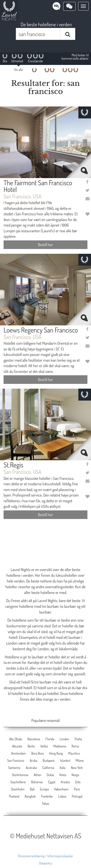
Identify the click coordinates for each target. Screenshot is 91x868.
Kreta (63, 775)
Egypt (52, 782)
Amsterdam (18, 753)
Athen (38, 775)
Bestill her (45, 245)
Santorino (14, 768)
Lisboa (62, 796)
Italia (63, 768)
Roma (75, 746)
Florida (50, 739)
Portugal (77, 796)
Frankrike (47, 796)
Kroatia (65, 782)
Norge (76, 775)
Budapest (49, 760)
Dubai (50, 775)
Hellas (44, 746)
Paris (77, 789)
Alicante (17, 746)
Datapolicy (46, 863)
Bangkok (30, 796)
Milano (80, 760)
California (48, 768)
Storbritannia (20, 775)
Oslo (78, 782)
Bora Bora (38, 753)
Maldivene (60, 746)
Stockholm (18, 789)
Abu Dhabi (15, 739)
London (64, 739)
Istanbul (65, 760)
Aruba (34, 760)
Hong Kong (56, 753)
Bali (32, 789)
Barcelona (34, 739)
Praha (78, 739)
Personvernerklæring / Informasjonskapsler (45, 856)
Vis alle (18, 70)
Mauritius (74, 753)
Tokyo (46, 803)
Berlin (31, 746)
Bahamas (37, 782)
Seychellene (18, 782)
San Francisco (16, 760)
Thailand (14, 796)
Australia (31, 768)
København (61, 789)
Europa (44, 789)
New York (77, 768)
